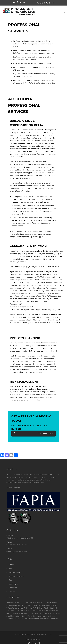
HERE (26, 619)
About (11, 569)
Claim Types (13, 584)
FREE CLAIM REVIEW (33, 433)
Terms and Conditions (32, 639)
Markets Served (15, 572)
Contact (12, 592)
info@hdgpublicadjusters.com (18, 552)
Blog (11, 580)
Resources (13, 588)
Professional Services (17, 576)
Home (11, 565)
